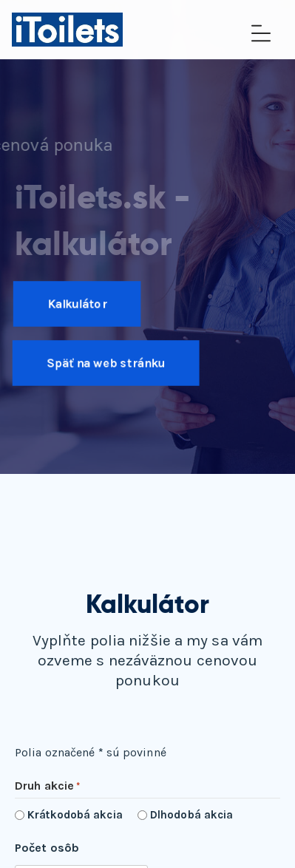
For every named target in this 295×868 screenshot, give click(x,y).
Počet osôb (47, 848)
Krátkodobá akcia (75, 815)
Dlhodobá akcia (191, 815)
